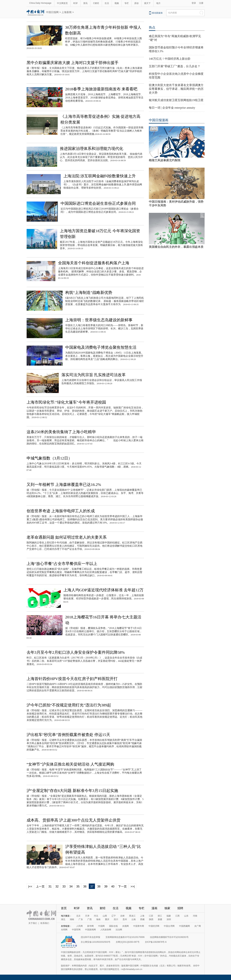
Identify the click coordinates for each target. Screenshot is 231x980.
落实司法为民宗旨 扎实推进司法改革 (94, 375)
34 (71, 887)
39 (106, 887)
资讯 (85, 3)
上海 (142, 916)
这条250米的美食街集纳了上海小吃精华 (61, 432)
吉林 (122, 916)
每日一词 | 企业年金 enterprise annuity (172, 108)
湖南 (72, 919)
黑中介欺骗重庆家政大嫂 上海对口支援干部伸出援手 (73, 63)
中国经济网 (154, 926)
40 (113, 887)
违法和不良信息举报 (90, 937)
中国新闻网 (90, 930)
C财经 (96, 3)
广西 (90, 919)
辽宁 (114, 916)
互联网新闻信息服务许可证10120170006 (125, 937)
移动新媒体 (157, 13)
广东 (81, 919)
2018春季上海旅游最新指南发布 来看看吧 (101, 89)
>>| (133, 887)
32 (57, 887)
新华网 (90, 926)
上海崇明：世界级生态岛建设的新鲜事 (99, 320)
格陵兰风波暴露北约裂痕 (165, 160)
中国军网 (76, 930)
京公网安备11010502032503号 (96, 942)
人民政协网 (106, 930)
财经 (103, 908)
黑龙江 (132, 916)
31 (50, 887)
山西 (105, 916)
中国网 (101, 926)
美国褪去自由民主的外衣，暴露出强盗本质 (176, 247)
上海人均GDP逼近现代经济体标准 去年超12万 (104, 590)
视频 (117, 3)
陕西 (151, 919)
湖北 (63, 919)
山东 (186, 916)
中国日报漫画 (159, 120)
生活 (107, 3)
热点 (152, 27)
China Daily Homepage (40, 3)
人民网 (79, 926)
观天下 (147, 3)
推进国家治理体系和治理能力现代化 (92, 149)
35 (78, 887)
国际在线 (113, 926)
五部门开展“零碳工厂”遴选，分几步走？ (175, 66)
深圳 (169, 919)
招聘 (180, 908)
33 (64, 887)
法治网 (119, 930)
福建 (169, 916)
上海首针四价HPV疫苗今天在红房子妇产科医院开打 (72, 679)
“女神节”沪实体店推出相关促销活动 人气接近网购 (70, 764)
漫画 (154, 908)
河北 (96, 916)
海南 (98, 919)
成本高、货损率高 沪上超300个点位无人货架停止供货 (74, 820)
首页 (64, 908)
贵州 (125, 919)
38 (99, 887)
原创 (136, 3)
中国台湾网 (169, 926)
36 (85, 887)
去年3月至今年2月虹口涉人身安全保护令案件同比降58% (76, 652)
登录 (194, 3)
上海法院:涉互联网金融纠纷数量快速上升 (100, 176)
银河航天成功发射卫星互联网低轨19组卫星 (176, 100)
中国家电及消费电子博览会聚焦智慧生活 (101, 347)
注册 (201, 3)
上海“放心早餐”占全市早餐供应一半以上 (62, 564)
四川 (116, 919)
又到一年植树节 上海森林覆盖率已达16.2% (64, 485)
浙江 (160, 916)
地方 (158, 3)
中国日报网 (52, 12)
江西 (177, 916)
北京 (78, 916)
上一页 (40, 887)
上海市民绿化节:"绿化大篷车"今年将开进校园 (66, 402)
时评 (76, 3)
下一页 (122, 887)
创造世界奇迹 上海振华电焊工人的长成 (61, 511)
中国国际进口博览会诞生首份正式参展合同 (98, 203)
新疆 (160, 919)
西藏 (142, 919)
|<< (30, 887)
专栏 (127, 3)
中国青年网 (139, 926)
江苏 (151, 916)
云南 (134, 919)
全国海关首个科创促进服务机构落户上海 (94, 263)
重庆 (107, 919)
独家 (167, 908)
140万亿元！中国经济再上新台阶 (170, 59)
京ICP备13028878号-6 (156, 942)
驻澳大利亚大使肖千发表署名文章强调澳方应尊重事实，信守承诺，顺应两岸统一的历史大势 (176, 89)
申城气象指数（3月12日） (49, 458)
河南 (195, 916)
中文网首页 (62, 3)
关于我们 (33, 923)
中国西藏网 (184, 926)
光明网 (64, 930)
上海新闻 (67, 12)
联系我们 (45, 923)
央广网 (198, 926)
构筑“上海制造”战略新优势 (89, 293)
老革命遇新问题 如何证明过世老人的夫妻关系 (67, 537)
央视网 (125, 926)
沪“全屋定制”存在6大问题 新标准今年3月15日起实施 (72, 791)
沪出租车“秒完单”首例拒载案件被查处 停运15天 (68, 735)
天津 (87, 916)
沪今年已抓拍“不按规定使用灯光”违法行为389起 (69, 705)
